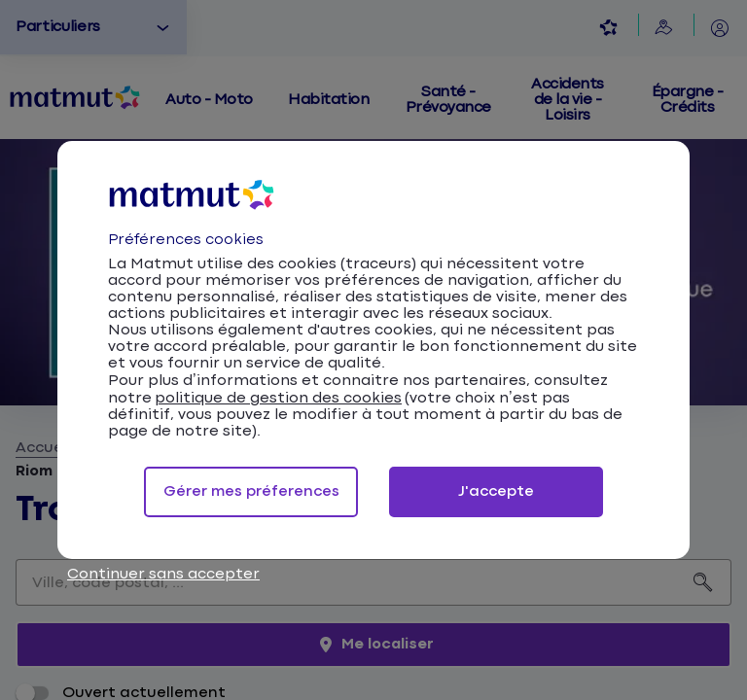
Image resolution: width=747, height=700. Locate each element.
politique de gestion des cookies (278, 398)
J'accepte (496, 491)
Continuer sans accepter (163, 574)
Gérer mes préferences (251, 491)
